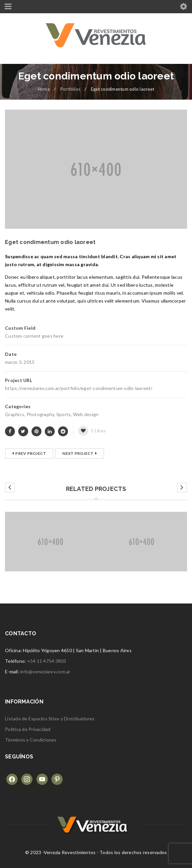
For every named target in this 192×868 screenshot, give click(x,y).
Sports (64, 414)
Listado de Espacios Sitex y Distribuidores (50, 719)
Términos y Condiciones (31, 740)
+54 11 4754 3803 (47, 661)
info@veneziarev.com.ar (45, 672)
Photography (40, 414)
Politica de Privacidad (28, 729)
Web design (86, 414)
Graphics (15, 414)
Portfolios (70, 89)
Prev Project (31, 453)
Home (44, 89)
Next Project (78, 453)
